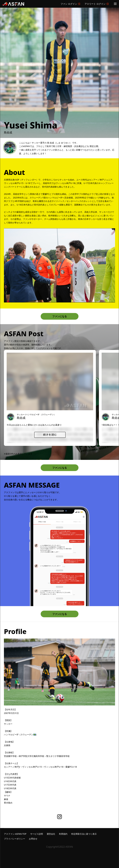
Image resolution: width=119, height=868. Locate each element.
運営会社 (51, 834)
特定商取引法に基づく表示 (84, 834)
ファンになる (60, 316)
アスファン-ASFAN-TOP (15, 834)
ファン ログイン (69, 4)
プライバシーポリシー (15, 839)
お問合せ (33, 839)
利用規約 (63, 834)
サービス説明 (37, 834)
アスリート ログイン (95, 4)
